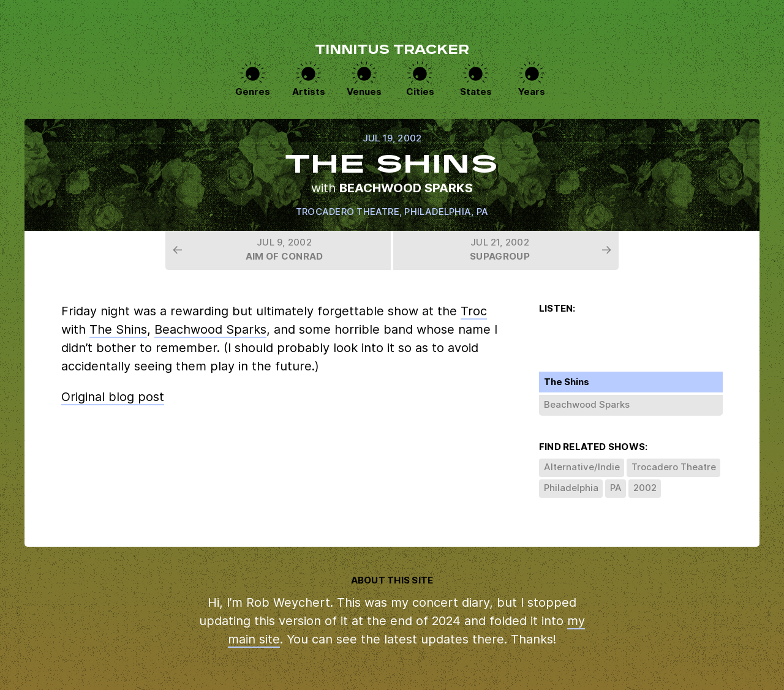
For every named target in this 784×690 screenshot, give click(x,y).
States (476, 92)
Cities (420, 92)
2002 (645, 488)
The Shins (118, 329)
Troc (474, 311)
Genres (253, 92)
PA (482, 212)
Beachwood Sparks (406, 188)
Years (532, 92)
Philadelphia (438, 212)
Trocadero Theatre (348, 212)
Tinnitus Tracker (392, 51)
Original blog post (113, 397)
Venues (364, 92)
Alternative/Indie (582, 467)
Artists (309, 92)
